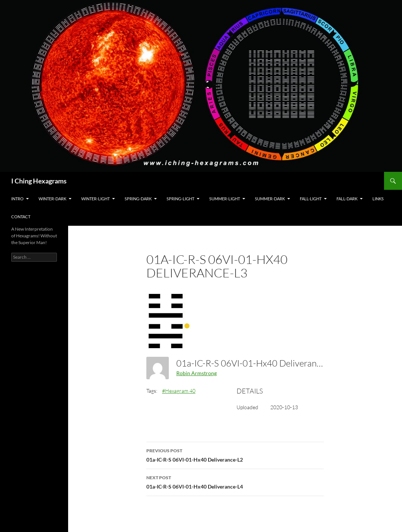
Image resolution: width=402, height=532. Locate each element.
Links (378, 199)
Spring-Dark (138, 199)
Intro (17, 199)
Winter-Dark (52, 199)
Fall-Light (311, 199)
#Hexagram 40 (179, 391)
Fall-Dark (347, 199)
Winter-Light (95, 199)
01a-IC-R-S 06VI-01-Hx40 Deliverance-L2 (235, 455)
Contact (21, 217)
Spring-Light (180, 199)
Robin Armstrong (197, 373)
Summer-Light (225, 199)
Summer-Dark (270, 199)
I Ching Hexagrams (39, 181)
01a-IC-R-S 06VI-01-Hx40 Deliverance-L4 (235, 481)
